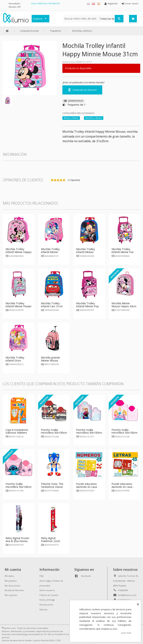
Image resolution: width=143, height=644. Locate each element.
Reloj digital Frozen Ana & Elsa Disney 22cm (17, 541)
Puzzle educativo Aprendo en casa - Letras (123, 487)
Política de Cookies (49, 595)
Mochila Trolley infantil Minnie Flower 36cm (19, 306)
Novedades (14, 3)
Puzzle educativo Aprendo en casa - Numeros (87, 487)
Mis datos (9, 576)
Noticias (43, 609)
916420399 (123, 590)
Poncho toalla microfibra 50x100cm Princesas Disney (124, 433)
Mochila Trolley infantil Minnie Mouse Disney (50, 252)
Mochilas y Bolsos (82, 31)
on (52, 180)
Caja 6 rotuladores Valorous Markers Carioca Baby (17, 433)
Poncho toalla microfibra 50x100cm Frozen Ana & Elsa (89, 433)
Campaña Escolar (29, 31)
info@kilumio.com (127, 595)
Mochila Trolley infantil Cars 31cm (52, 305)
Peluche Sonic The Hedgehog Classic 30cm (52, 487)
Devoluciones (46, 605)
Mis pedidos (11, 581)
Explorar (38, 19)
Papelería (56, 31)
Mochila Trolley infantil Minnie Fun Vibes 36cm (123, 252)
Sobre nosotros (47, 590)
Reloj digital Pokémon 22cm (51, 540)
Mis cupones (11, 595)
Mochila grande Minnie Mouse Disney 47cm (50, 360)
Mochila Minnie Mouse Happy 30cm (124, 305)
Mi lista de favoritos (14, 590)
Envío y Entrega (47, 600)
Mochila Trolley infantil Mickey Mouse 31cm (85, 252)
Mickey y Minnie (71, 118)
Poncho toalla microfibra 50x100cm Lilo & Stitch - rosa (19, 487)
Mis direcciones (12, 586)
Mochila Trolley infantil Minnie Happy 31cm (19, 252)
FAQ (42, 576)
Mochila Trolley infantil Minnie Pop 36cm (88, 306)
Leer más (126, 633)
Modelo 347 (15, 7)
